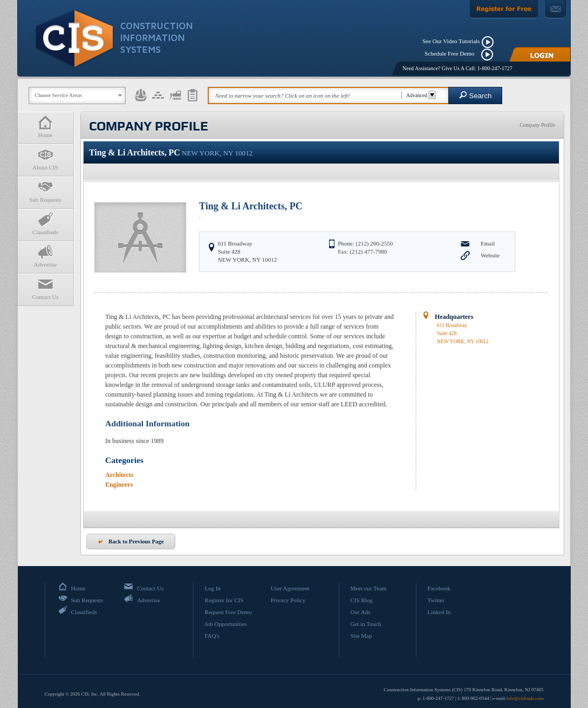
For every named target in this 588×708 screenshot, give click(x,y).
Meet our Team (368, 588)
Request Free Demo (228, 612)
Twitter (436, 600)
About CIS (45, 159)
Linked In (439, 612)
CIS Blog (361, 600)
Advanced (419, 95)
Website (490, 255)
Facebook (439, 588)
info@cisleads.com (525, 698)
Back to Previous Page (131, 541)
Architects (119, 475)
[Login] (540, 54)
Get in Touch (365, 624)
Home (45, 127)
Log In (213, 588)
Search (476, 95)
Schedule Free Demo (452, 53)
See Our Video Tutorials (451, 41)
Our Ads (360, 612)
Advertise (45, 256)
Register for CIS (224, 600)
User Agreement (290, 588)
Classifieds (45, 224)
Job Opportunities (226, 624)
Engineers (119, 485)
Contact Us (45, 288)
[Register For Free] (504, 9)
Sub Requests (45, 191)
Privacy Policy (288, 600)
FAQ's (212, 636)
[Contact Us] (556, 9)
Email (488, 243)
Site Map (361, 636)
